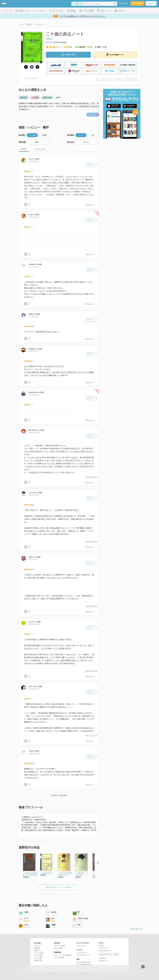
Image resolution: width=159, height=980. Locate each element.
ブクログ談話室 (39, 953)
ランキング (38, 946)
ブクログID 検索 (59, 958)
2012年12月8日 (34, 395)
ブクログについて (82, 946)
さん (32, 159)
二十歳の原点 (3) (46, 873)
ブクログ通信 (38, 958)
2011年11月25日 (34, 433)
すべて (24, 149)
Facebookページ (104, 961)
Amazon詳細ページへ (115, 55)
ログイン (151, 3)
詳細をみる (90, 205)
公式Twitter (102, 958)
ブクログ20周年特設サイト (85, 964)
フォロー (91, 165)
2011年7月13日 (34, 495)
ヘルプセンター (104, 948)
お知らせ (101, 946)
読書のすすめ (38, 960)
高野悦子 (49, 39)
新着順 (44, 135)
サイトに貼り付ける (32, 78)
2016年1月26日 (34, 316)
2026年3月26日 (34, 217)
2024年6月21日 (34, 267)
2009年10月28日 (34, 754)
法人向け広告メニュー (106, 951)
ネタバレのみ (40, 149)
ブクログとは (123, 3)
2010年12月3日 (34, 689)
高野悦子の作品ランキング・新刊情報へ (59, 887)
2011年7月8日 (33, 560)
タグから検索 (58, 948)
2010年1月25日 (34, 161)
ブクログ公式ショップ (83, 955)
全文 (93, 135)
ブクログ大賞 (38, 956)
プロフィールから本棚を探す (63, 955)
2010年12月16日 (34, 624)
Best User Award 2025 (83, 962)
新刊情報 (37, 948)
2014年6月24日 (34, 351)
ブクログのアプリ (82, 953)
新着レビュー (38, 951)
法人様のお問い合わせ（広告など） (110, 954)
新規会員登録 (137, 3)
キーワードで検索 (60, 946)
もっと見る (93, 114)
